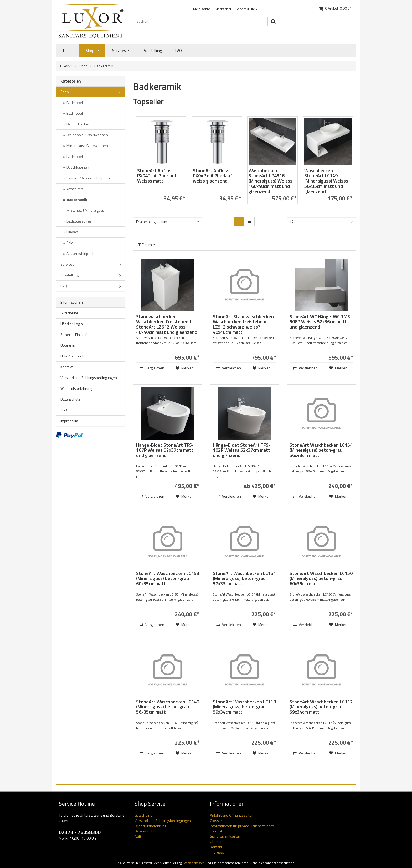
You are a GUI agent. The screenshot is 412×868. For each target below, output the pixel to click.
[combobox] (168, 222)
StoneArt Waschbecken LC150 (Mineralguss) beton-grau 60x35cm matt (321, 579)
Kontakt (66, 367)
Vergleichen (152, 368)
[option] (161, 163)
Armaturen (75, 189)
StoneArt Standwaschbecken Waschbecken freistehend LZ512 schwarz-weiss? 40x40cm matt (243, 324)
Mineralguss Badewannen (87, 146)
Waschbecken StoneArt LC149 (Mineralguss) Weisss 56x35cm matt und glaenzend (326, 181)
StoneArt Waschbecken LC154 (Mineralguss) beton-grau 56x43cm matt (321, 450)
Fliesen (72, 232)
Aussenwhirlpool (80, 253)
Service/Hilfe (247, 9)
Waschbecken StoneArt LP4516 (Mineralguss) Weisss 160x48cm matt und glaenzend (271, 181)
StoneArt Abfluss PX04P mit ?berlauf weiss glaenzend (213, 176)
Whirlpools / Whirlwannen (87, 135)
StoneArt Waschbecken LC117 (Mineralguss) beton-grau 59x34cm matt (321, 707)
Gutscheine (69, 313)
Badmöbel (75, 102)
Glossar (216, 821)
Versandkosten (194, 863)
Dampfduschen (78, 124)
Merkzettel (223, 9)
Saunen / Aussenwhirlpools (88, 178)
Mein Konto (202, 9)
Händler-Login (72, 324)
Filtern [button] (147, 244)
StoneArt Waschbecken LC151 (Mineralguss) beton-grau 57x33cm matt (244, 579)
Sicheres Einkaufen (76, 334)
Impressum (69, 421)
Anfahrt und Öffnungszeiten (232, 815)
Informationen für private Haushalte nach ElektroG (242, 828)
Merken (185, 368)
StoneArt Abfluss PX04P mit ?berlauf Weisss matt (157, 176)
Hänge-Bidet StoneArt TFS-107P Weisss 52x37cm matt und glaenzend (165, 450)
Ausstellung (153, 50)
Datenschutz (70, 399)
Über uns (68, 345)
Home (68, 50)
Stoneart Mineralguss (87, 210)
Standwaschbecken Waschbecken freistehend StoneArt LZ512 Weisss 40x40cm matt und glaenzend (167, 324)
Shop (92, 51)
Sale (70, 243)
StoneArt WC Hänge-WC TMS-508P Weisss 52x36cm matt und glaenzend (321, 322)
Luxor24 (66, 66)
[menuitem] (202, 9)
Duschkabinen (78, 167)
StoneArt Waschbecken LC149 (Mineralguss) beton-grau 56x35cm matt (168, 707)
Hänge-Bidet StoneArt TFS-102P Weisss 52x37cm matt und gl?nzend (242, 450)
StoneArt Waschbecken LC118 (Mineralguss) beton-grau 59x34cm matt (244, 707)
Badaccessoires (79, 221)
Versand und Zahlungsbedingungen (89, 378)
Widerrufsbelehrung (76, 388)
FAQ (179, 50)
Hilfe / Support (72, 356)
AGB (64, 410)
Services (121, 51)
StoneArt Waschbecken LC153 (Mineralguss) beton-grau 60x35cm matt (168, 579)
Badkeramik (104, 66)
